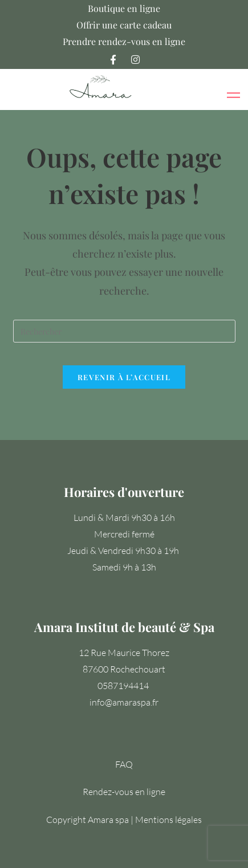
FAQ (124, 764)
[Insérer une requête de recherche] (124, 331)
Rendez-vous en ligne (124, 792)
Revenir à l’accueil (124, 377)
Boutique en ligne (124, 8)
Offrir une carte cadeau (124, 25)
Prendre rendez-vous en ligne (124, 41)
